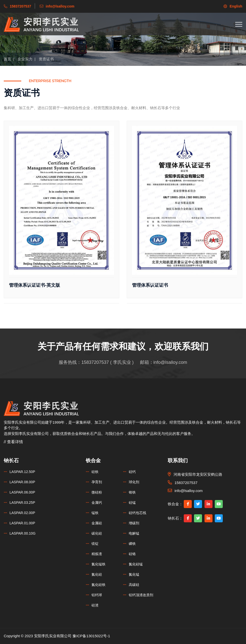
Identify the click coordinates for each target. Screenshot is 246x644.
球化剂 (134, 482)
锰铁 (95, 513)
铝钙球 (97, 595)
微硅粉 (97, 492)
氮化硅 (97, 574)
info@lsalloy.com (170, 362)
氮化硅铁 (98, 585)
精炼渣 (97, 554)
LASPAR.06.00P (22, 492)
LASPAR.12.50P (22, 472)
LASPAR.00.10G (22, 533)
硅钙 (132, 472)
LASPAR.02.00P (22, 513)
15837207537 (95, 362)
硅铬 (132, 554)
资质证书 (46, 59)
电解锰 (134, 533)
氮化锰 (134, 574)
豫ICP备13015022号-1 (91, 636)
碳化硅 (97, 533)
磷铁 (132, 544)
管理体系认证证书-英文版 (34, 285)
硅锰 (132, 503)
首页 (7, 59)
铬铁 (132, 492)
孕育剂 (97, 482)
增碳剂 (134, 523)
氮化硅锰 (136, 564)
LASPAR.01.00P (22, 523)
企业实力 (25, 59)
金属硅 (97, 523)
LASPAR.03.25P (22, 503)
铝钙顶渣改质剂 (141, 595)
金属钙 (97, 503)
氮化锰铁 (98, 564)
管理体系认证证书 (150, 285)
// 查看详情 (13, 442)
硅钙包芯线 (137, 513)
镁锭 (95, 544)
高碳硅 (134, 585)
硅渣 (95, 605)
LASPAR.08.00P (22, 482)
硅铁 (95, 472)
